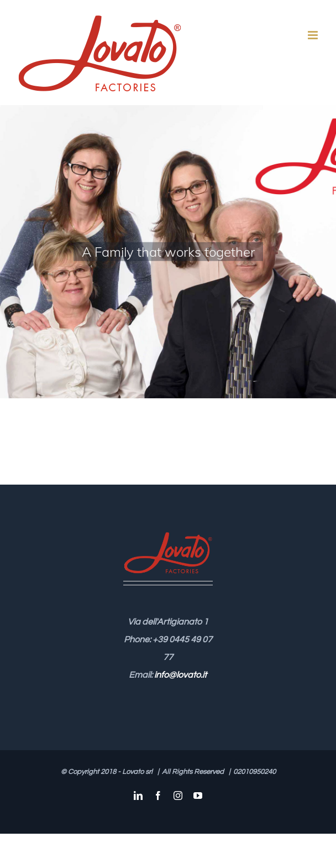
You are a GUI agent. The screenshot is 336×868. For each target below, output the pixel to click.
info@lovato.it (180, 675)
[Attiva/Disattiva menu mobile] (314, 35)
